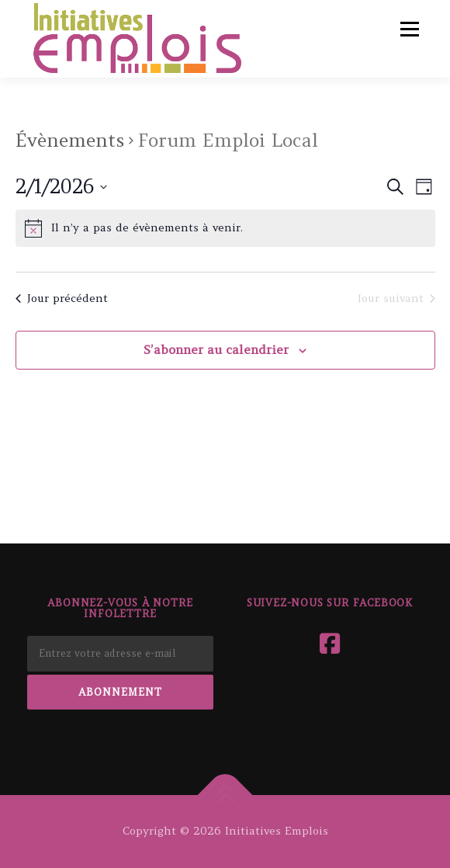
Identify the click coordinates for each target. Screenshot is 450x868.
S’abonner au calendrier (216, 349)
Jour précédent (62, 298)
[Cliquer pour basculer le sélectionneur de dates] (61, 187)
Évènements (70, 140)
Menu (408, 29)
